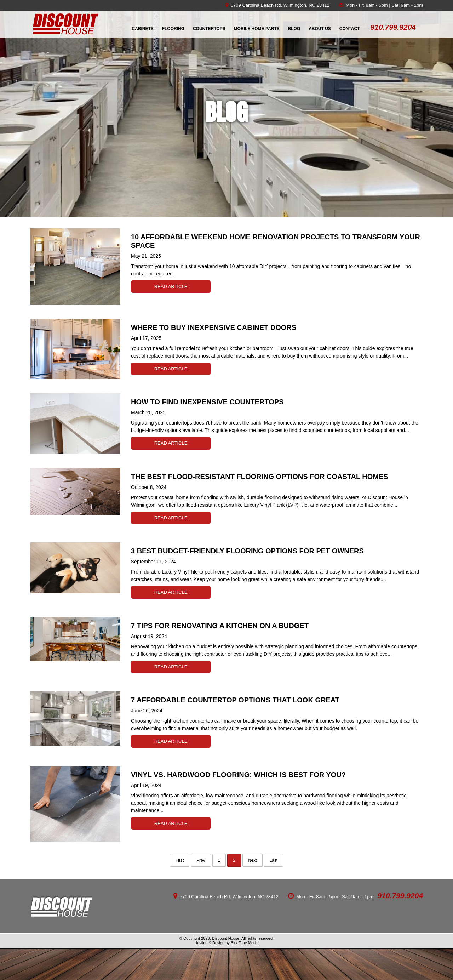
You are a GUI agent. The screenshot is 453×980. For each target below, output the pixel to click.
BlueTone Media (245, 943)
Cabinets (142, 29)
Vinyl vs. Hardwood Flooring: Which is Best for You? (238, 775)
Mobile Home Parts (257, 29)
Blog (294, 29)
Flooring (173, 29)
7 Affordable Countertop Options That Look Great (235, 700)
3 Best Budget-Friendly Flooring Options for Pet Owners (247, 551)
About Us (320, 29)
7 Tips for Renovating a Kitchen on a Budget (220, 626)
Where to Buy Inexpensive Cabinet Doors (214, 327)
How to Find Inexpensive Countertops (207, 402)
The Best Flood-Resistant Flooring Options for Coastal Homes (260, 477)
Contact (350, 29)
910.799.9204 (400, 896)
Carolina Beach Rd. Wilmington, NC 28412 (286, 5)
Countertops (209, 29)
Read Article (171, 287)
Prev (201, 860)
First (180, 860)
